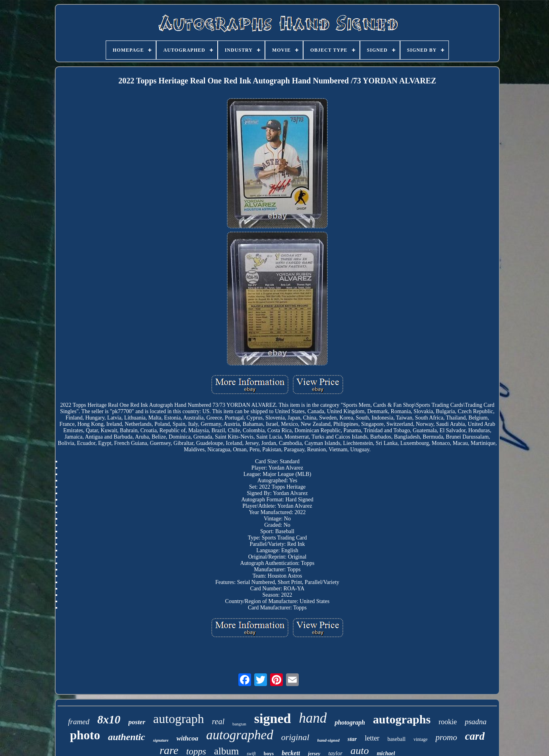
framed (79, 722)
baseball (396, 739)
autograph (179, 719)
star (352, 739)
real (218, 721)
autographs (402, 719)
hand (313, 718)
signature (161, 740)
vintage (420, 739)
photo (85, 735)
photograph (350, 722)
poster (137, 722)
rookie (448, 722)
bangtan (239, 724)
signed (273, 718)
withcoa (187, 738)
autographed (240, 735)
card (475, 736)
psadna (476, 722)
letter (372, 738)
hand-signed (329, 740)
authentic (127, 737)
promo (446, 737)
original (295, 737)
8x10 (109, 719)
